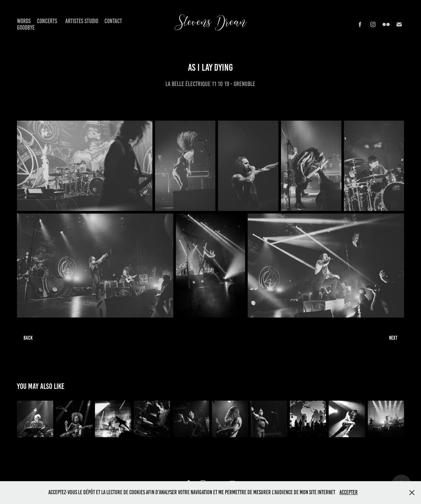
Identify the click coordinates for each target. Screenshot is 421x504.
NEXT (393, 338)
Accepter (349, 492)
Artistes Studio (82, 21)
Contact (113, 21)
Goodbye (26, 28)
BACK (28, 338)
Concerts (47, 21)
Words (24, 21)
